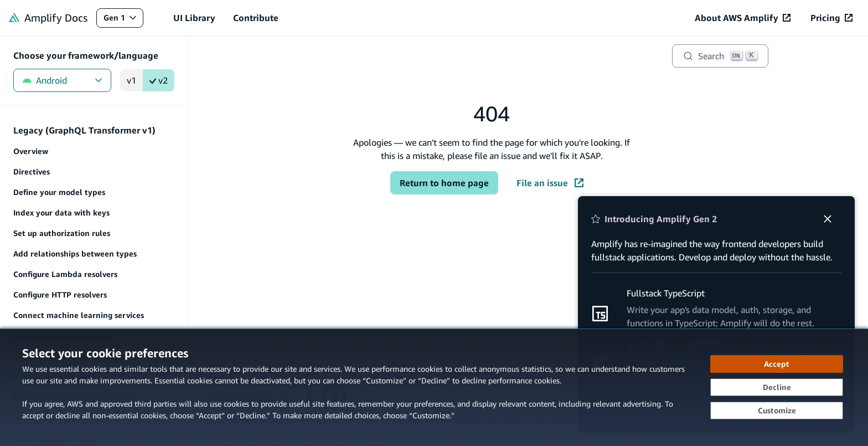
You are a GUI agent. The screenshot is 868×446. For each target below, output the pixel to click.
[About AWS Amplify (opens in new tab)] (743, 18)
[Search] (720, 56)
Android (62, 80)
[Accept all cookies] (777, 364)
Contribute (256, 18)
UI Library (194, 18)
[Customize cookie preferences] (777, 411)
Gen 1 (123, 20)
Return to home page (444, 183)
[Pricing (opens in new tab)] (831, 18)
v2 (159, 80)
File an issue (550, 183)
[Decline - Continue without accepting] (777, 387)
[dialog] (434, 387)
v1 (131, 80)
